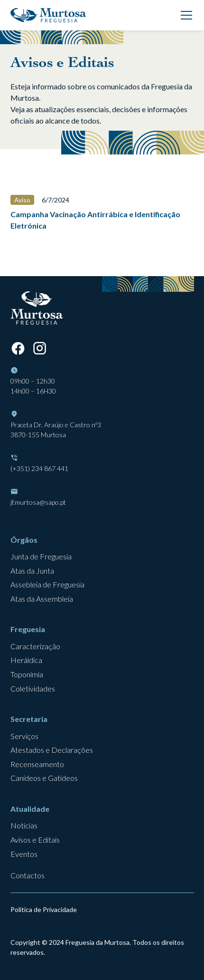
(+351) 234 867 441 (39, 468)
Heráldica (26, 660)
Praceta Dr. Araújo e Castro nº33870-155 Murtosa (56, 430)
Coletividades (33, 688)
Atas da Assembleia (42, 599)
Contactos (28, 875)
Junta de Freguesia (41, 556)
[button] (185, 15)
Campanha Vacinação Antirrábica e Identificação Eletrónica (95, 220)
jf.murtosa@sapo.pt (38, 502)
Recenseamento (37, 764)
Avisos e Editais (35, 840)
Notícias (24, 825)
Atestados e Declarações (52, 750)
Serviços (24, 736)
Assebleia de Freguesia (47, 584)
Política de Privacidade (44, 909)
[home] (48, 15)
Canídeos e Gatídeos (44, 778)
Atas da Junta (32, 571)
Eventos (24, 854)
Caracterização (35, 646)
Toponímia (27, 674)
